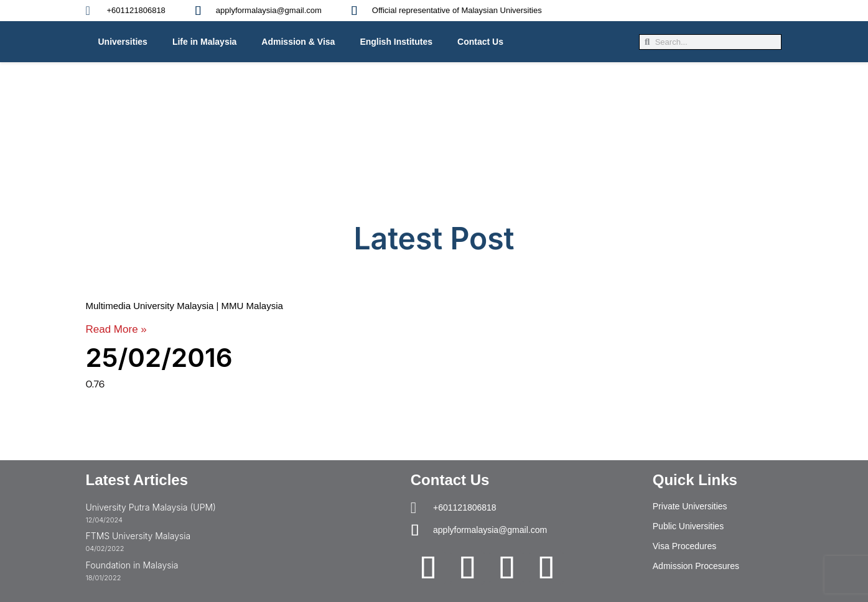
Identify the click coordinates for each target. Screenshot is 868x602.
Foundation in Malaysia (132, 565)
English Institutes (396, 42)
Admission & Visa (298, 42)
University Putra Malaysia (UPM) (151, 507)
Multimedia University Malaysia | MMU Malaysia (184, 306)
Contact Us (480, 42)
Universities (123, 42)
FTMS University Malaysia (138, 536)
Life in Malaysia (204, 42)
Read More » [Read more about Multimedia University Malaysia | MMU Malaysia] (116, 329)
